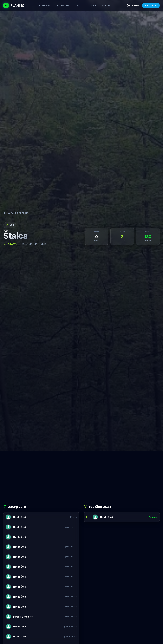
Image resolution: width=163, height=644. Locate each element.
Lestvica (91, 5)
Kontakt (107, 5)
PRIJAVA (133, 5)
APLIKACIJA (151, 5)
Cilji (78, 5)
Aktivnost (45, 5)
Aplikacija (63, 5)
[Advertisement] (81, 479)
